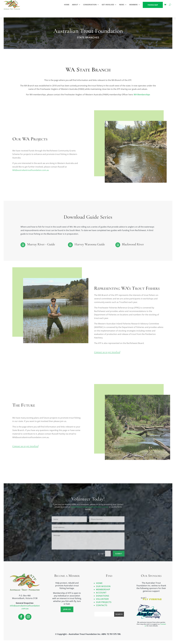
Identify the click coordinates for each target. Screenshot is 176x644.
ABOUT (75, 5)
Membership (103, 589)
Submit (111, 549)
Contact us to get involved (107, 355)
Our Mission (103, 586)
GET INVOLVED (108, 5)
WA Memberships (142, 95)
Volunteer (102, 599)
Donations (103, 596)
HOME (67, 5)
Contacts (102, 605)
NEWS (122, 5)
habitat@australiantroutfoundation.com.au (89, 506)
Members (133, 5)
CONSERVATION (90, 5)
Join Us (67, 609)
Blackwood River (133, 244)
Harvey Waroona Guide (90, 244)
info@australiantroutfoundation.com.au (25, 607)
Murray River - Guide (41, 244)
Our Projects (104, 602)
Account (101, 593)
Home (99, 583)
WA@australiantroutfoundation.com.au (31, 172)
